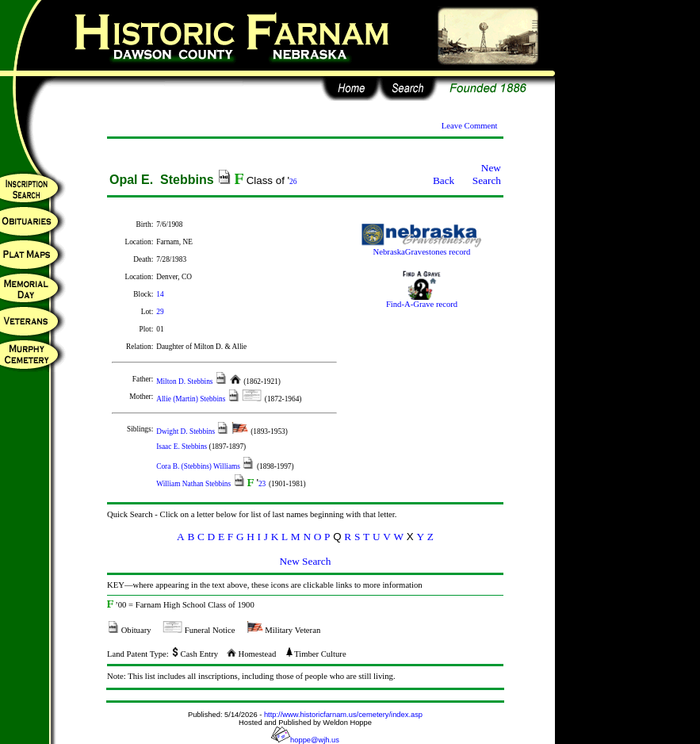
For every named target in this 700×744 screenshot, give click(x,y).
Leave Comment (470, 126)
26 (293, 182)
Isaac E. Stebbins (182, 447)
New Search (487, 174)
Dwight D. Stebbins (186, 431)
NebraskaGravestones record (422, 248)
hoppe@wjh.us (305, 740)
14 (160, 294)
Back (444, 180)
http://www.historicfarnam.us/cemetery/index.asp (343, 715)
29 (160, 312)
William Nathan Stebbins (194, 484)
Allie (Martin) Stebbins (191, 399)
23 (262, 484)
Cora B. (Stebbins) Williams (199, 466)
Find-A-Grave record (422, 301)
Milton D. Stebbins (186, 382)
